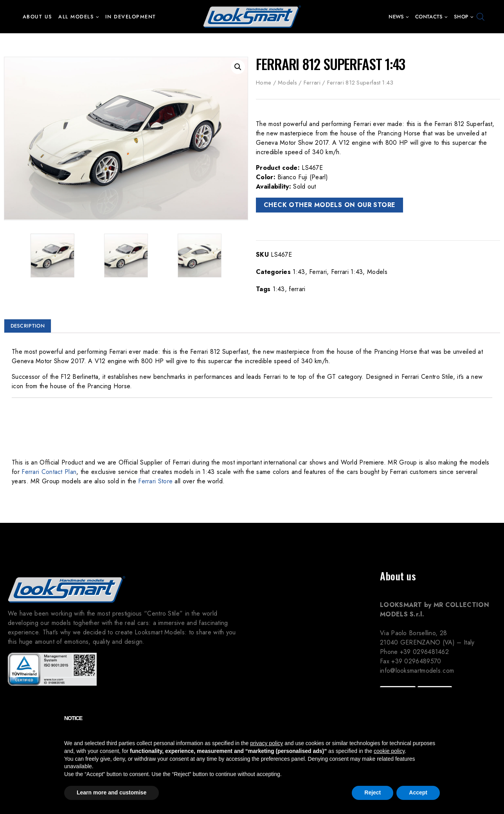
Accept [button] (418, 792)
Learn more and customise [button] (112, 792)
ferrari (297, 289)
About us (38, 17)
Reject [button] (373, 792)
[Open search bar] (481, 17)
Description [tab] (28, 326)
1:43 (299, 272)
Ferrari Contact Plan (49, 472)
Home (264, 83)
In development (131, 17)
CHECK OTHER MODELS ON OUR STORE (329, 205)
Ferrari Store (155, 481)
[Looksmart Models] (252, 17)
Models (287, 83)
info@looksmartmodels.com (417, 671)
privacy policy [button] (266, 743)
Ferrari (312, 83)
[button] (97, 17)
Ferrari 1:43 (347, 272)
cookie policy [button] (389, 751)
